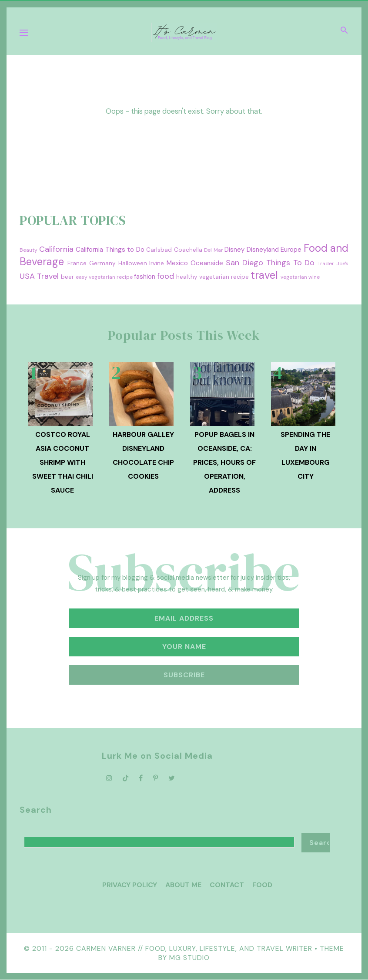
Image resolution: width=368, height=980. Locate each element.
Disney (234, 250)
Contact (227, 885)
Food (262, 885)
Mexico (177, 263)
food (166, 276)
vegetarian (294, 277)
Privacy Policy (130, 885)
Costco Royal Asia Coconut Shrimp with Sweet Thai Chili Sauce (63, 462)
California (56, 249)
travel (264, 275)
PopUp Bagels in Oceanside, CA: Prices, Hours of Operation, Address (224, 462)
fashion (145, 277)
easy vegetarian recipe (104, 277)
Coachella (188, 250)
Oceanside (207, 263)
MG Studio (189, 958)
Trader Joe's (333, 264)
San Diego (244, 263)
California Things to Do (110, 250)
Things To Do (291, 263)
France (77, 263)
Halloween (133, 263)
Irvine (157, 263)
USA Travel (39, 276)
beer (67, 277)
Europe (291, 250)
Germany (102, 263)
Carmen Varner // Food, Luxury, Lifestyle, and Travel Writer (194, 948)
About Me (183, 885)
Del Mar (214, 250)
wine (314, 277)
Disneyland (263, 250)
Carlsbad (159, 250)
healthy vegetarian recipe (212, 277)
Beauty (28, 250)
